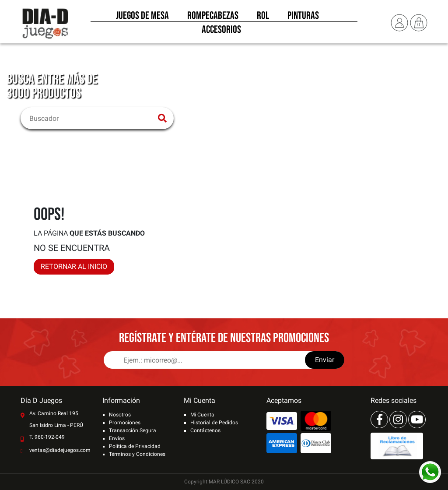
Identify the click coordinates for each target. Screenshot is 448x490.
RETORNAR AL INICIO (74, 266)
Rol (263, 17)
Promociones (125, 423)
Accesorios (221, 31)
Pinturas (303, 17)
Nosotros (120, 415)
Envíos (117, 438)
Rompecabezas (213, 17)
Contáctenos (205, 430)
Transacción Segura (133, 430)
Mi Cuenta (202, 415)
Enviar (325, 360)
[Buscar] (92, 118)
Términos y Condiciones (137, 454)
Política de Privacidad (135, 446)
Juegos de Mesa (142, 17)
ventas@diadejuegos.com (60, 450)
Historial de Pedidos (214, 423)
